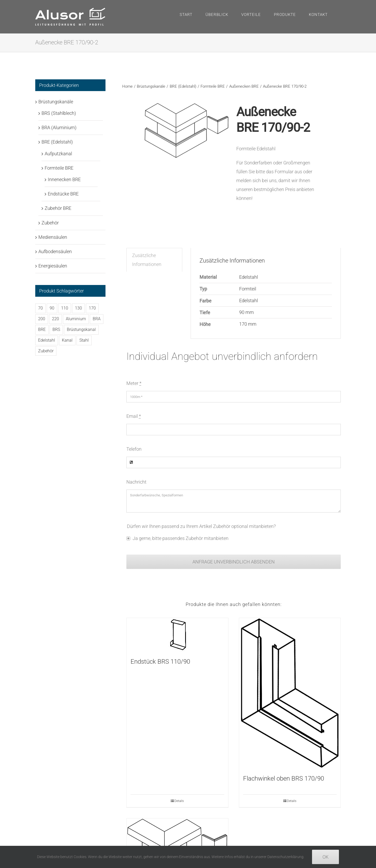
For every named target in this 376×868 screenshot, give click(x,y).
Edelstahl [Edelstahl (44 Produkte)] (47, 340)
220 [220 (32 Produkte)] (55, 319)
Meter (134, 383)
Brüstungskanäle (56, 102)
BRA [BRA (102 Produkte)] (97, 319)
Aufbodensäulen (55, 251)
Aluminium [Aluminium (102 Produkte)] (76, 319)
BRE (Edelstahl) (57, 142)
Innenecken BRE (64, 179)
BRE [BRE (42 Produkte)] (42, 329)
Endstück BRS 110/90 (160, 662)
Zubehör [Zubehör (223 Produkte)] (46, 351)
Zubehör (50, 223)
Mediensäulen (53, 237)
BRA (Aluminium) (59, 127)
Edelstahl (249, 277)
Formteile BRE (59, 168)
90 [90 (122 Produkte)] (52, 308)
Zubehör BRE (58, 208)
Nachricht (136, 482)
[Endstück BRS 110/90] (177, 635)
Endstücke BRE (63, 194)
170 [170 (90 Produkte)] (92, 308)
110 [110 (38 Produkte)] (65, 308)
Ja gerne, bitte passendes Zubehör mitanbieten (181, 538)
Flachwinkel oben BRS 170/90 (284, 778)
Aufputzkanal (58, 154)
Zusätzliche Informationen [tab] (147, 260)
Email (134, 416)
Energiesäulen (53, 266)
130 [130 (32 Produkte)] (78, 308)
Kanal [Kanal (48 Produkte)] (67, 340)
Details (179, 801)
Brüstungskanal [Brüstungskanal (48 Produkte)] (81, 329)
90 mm (246, 312)
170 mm (248, 324)
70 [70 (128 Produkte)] (40, 308)
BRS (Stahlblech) (59, 113)
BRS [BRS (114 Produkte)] (56, 329)
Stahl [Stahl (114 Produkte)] (84, 340)
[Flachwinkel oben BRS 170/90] (290, 693)
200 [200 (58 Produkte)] (42, 319)
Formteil (248, 289)
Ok (325, 857)
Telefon (134, 449)
